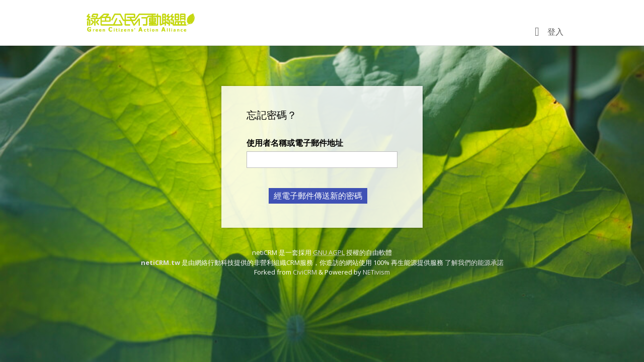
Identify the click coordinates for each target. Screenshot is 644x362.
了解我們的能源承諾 (474, 262)
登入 (555, 32)
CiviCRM (305, 272)
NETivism (376, 272)
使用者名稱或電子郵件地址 (295, 143)
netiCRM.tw (160, 262)
